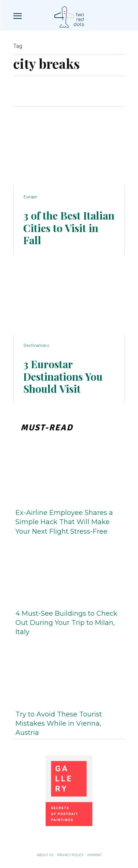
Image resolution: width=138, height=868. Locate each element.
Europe (30, 197)
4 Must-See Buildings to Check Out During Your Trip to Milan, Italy (66, 623)
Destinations (36, 346)
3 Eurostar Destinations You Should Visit (63, 376)
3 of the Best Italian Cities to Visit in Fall (69, 228)
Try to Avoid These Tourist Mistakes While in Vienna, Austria (59, 723)
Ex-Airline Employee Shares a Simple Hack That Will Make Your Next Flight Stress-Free (64, 522)
